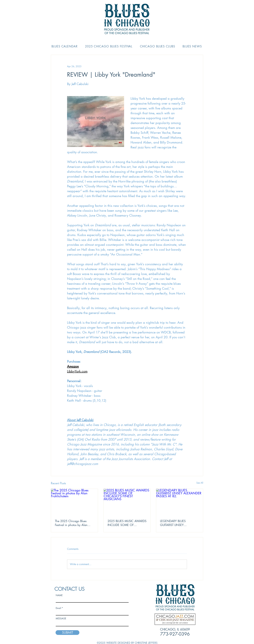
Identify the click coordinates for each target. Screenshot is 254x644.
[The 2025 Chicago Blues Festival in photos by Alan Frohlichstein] (74, 502)
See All (200, 483)
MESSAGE (61, 619)
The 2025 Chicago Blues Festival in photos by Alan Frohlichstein (71, 523)
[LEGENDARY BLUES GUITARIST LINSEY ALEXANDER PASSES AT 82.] (180, 502)
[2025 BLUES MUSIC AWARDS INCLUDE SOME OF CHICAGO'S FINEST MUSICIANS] (127, 502)
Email (58, 608)
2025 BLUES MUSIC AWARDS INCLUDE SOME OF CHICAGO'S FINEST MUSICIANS (127, 523)
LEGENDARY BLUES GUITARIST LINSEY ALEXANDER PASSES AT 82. (178, 523)
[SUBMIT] (67, 633)
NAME (59, 595)
